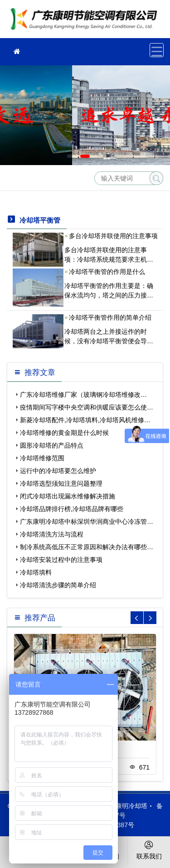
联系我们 (149, 849)
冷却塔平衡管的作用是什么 (107, 272)
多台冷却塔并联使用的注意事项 (113, 236)
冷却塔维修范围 (42, 458)
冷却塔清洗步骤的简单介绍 (58, 585)
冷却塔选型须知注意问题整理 (61, 483)
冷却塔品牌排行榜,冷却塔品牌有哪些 (72, 509)
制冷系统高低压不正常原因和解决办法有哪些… (87, 547)
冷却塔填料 (36, 572)
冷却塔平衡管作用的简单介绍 (110, 317)
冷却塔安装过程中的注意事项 (61, 560)
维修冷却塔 (86, 22)
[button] (72, 156)
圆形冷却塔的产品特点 (52, 445)
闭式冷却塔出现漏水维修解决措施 (68, 496)
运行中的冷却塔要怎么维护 (58, 471)
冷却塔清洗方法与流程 (52, 534)
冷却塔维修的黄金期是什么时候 (64, 433)
